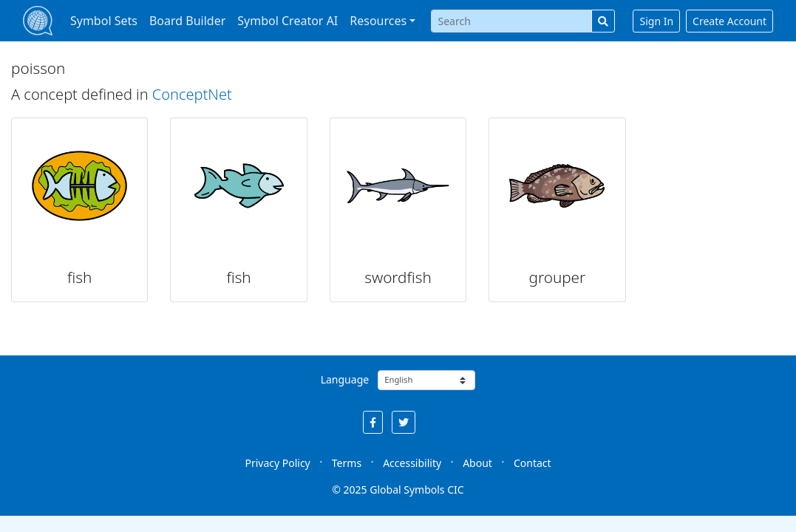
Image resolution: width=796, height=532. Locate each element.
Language (345, 379)
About (477, 463)
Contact (533, 463)
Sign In (656, 21)
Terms (347, 463)
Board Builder (187, 21)
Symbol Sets (104, 21)
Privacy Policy (277, 463)
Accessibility (412, 463)
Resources (378, 21)
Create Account (729, 21)
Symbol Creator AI (288, 21)
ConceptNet (192, 94)
